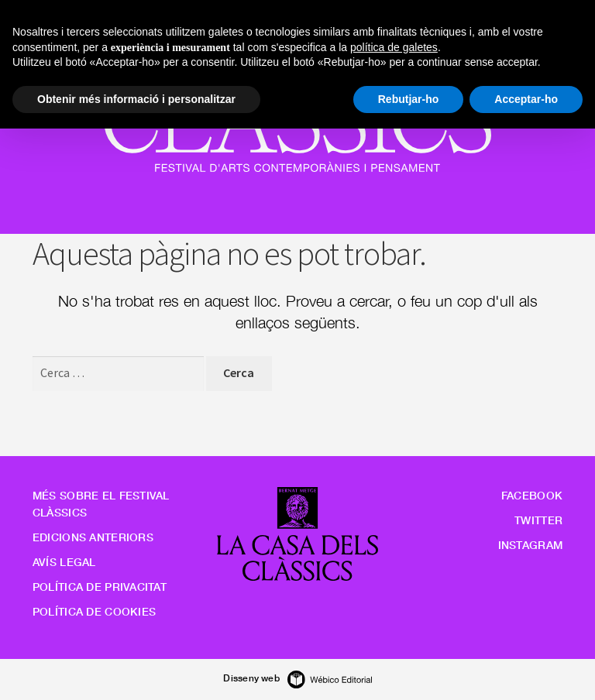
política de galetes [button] (394, 47)
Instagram (531, 545)
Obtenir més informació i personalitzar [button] (136, 99)
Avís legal (64, 562)
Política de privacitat (100, 587)
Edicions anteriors (93, 537)
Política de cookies (94, 611)
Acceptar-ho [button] (526, 99)
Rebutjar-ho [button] (409, 99)
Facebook (532, 495)
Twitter (538, 520)
